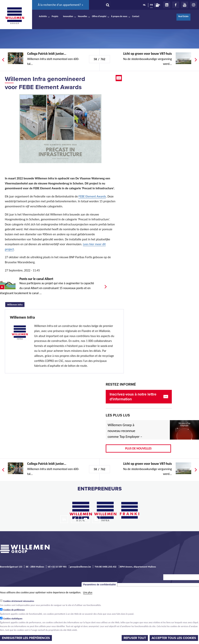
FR (151, 5)
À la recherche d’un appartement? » (61, 5)
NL (144, 5)
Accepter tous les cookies (174, 638)
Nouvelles (82, 16)
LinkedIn (167, 5)
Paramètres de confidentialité (99, 585)
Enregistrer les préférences (26, 638)
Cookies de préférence (14, 610)
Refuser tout (135, 638)
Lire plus (88, 592)
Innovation (68, 16)
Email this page (119, 78)
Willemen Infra (16, 304)
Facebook (176, 5)
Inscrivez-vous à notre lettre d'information (133, 397)
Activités (43, 16)
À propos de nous (119, 16)
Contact (136, 16)
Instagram (194, 5)
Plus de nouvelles (138, 448)
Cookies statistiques (13, 619)
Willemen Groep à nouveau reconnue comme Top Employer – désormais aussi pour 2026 (125, 437)
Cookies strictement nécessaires (19, 601)
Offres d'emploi (99, 16)
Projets (55, 16)
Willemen (15, 16)
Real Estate (183, 16)
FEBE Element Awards (92, 196)
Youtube (185, 5)
